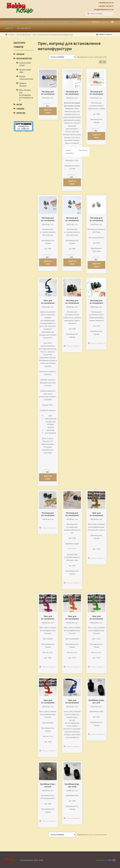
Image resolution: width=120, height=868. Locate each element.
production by (105, 860)
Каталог (10, 22)
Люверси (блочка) (23, 84)
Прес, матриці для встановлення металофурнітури (26, 95)
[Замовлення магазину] (62, 57)
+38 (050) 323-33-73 (106, 3)
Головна (11, 35)
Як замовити (24, 28)
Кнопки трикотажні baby (26, 78)
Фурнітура (71, 22)
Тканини (20, 109)
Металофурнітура (52, 22)
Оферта (9, 28)
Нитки (35, 22)
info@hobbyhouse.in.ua (104, 9)
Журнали (23, 22)
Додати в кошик (48, 111)
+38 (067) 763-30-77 (106, 6)
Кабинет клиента (104, 34)
